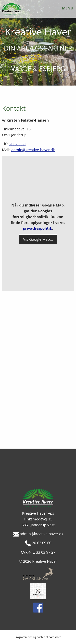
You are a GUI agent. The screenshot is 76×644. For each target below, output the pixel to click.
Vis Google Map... (38, 239)
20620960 (17, 144)
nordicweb (55, 637)
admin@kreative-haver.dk (33, 150)
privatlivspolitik (37, 228)
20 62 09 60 (38, 543)
